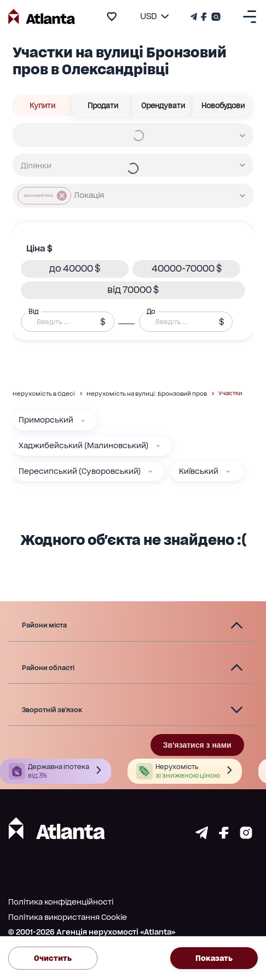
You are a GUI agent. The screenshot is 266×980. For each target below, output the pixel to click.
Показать (214, 958)
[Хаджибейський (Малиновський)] (158, 446)
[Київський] (228, 472)
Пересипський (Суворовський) (80, 471)
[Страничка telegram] (202, 836)
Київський (199, 471)
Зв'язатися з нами (197, 745)
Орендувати (163, 105)
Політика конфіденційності (61, 902)
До (151, 311)
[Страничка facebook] (224, 836)
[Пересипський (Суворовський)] (151, 472)
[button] (75, 269)
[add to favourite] (112, 16)
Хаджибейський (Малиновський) (83, 445)
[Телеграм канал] (195, 17)
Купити (43, 105)
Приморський (46, 420)
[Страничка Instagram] (215, 17)
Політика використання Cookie (68, 917)
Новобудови (223, 105)
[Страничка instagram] (246, 836)
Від (33, 311)
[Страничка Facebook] (204, 17)
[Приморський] (83, 421)
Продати (103, 105)
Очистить (53, 958)
